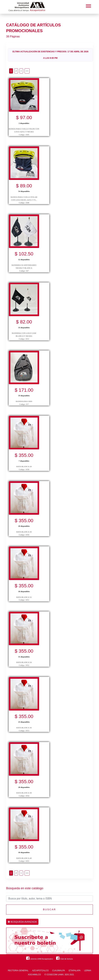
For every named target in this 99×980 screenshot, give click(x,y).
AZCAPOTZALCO (40, 971)
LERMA (88, 971)
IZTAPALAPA (75, 971)
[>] (21, 71)
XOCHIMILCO (34, 975)
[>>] (27, 71)
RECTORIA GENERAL (18, 971)
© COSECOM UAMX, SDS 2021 (59, 975)
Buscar (49, 909)
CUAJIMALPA (59, 971)
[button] (88, 5)
